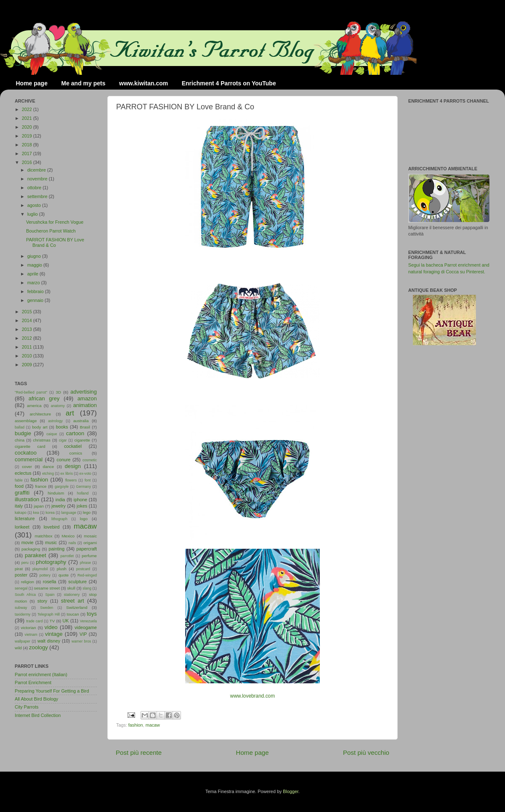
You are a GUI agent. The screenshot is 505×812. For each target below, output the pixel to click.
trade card (34, 621)
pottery (45, 575)
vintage (54, 634)
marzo (34, 283)
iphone (80, 500)
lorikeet (22, 527)
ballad (20, 427)
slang (87, 588)
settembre (38, 196)
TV (52, 621)
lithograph (59, 519)
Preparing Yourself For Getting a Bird (52, 691)
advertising (84, 392)
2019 (28, 136)
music (51, 542)
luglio (33, 214)
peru (25, 563)
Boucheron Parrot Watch (51, 231)
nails (72, 543)
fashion (136, 725)
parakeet (35, 555)
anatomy (58, 406)
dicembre (37, 170)
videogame (86, 627)
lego (87, 512)
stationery (72, 595)
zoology (39, 647)
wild (18, 648)
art (70, 413)
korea (50, 513)
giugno (35, 256)
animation (85, 405)
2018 (28, 145)
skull (71, 588)
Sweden (47, 608)
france (41, 486)
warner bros (81, 641)
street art (73, 601)
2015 (28, 312)
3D (58, 392)
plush (62, 569)
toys (92, 614)
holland (83, 493)
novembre (38, 179)
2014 (28, 320)
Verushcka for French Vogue (55, 222)
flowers (71, 480)
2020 (28, 127)
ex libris (67, 473)
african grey (44, 398)
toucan (73, 614)
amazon (87, 398)
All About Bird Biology (36, 699)
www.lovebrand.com (252, 696)
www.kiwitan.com (144, 83)
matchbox (43, 536)
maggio (35, 265)
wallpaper (23, 641)
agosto (35, 205)
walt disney (49, 641)
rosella (50, 582)
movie (28, 542)
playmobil (40, 569)
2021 (28, 118)
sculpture (77, 582)
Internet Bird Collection (38, 715)
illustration (27, 499)
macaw (153, 725)
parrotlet (67, 556)
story (42, 601)
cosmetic (90, 460)
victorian (28, 628)
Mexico (68, 536)
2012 (28, 338)
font (88, 480)
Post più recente (139, 752)
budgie (23, 433)
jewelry (58, 506)
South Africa (25, 595)
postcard (83, 569)
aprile (33, 274)
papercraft (86, 549)
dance (48, 467)
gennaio (36, 300)
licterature (25, 518)
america (34, 406)
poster (21, 575)
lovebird (52, 527)
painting (57, 549)
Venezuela (88, 621)
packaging (31, 549)
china (20, 440)
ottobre (35, 188)
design (73, 466)
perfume (89, 556)
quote (64, 575)
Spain (50, 595)
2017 (28, 153)
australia (81, 421)
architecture (40, 414)
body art (40, 427)
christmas (42, 440)
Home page (32, 83)
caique (52, 434)
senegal (21, 588)
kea (36, 513)
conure (64, 460)
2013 (28, 329)
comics (76, 453)
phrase (85, 563)
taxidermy (23, 614)
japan (39, 506)
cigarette (82, 440)
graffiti (22, 493)
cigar (63, 440)
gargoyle (62, 487)
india (60, 500)
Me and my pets (83, 83)
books (62, 427)
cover (27, 467)
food (19, 486)
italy (19, 506)
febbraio (36, 291)
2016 (28, 162)
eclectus (23, 473)
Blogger (291, 791)
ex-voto (85, 473)
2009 (28, 365)
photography (51, 562)
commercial (29, 459)
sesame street (47, 588)
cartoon (75, 433)
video (51, 627)
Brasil (85, 427)
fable (19, 480)
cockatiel (73, 446)
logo (84, 519)
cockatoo (26, 453)
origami (90, 543)
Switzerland (77, 607)
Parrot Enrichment (33, 682)
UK (66, 621)
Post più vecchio (366, 752)
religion (28, 582)
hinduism (56, 493)
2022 (28, 109)
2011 (28, 347)
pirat (19, 569)
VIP (83, 634)
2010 (28, 356)
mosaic (90, 536)
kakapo (21, 513)
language (69, 513)
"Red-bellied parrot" (31, 392)
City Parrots (27, 707)
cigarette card (30, 446)
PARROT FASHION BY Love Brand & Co (55, 242)
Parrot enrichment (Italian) (41, 674)
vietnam (31, 635)
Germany (84, 487)
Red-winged (87, 575)
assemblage (26, 421)
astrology (55, 421)
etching (48, 473)
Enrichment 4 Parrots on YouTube (229, 83)
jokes (82, 506)
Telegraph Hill (49, 614)
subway (21, 608)
